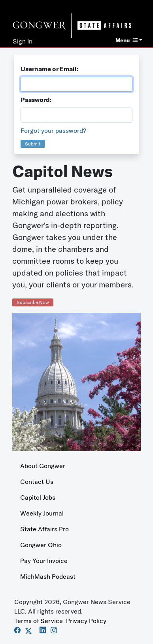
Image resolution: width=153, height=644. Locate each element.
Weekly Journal (42, 513)
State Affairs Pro (44, 529)
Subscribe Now (33, 302)
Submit (33, 144)
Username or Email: (49, 69)
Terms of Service (39, 621)
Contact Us (37, 482)
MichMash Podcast (48, 576)
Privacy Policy (86, 621)
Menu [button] (127, 40)
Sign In (23, 41)
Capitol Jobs (38, 497)
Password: (36, 100)
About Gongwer (43, 466)
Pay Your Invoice (44, 561)
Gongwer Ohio (41, 545)
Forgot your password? (53, 130)
